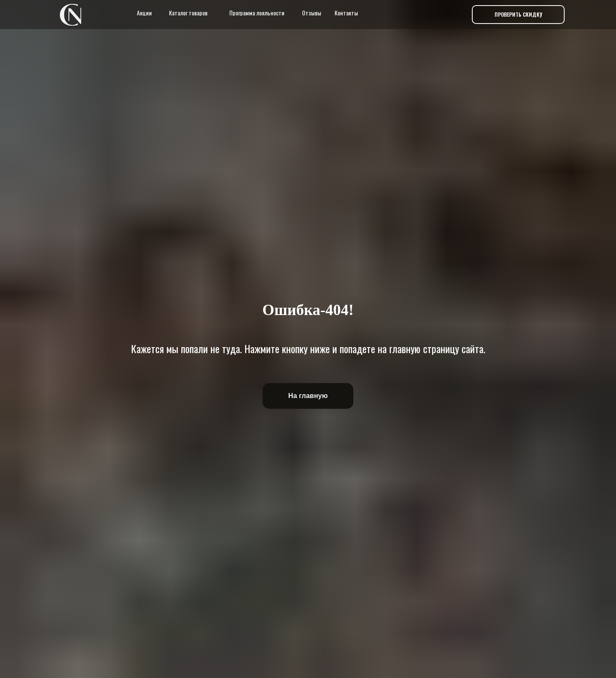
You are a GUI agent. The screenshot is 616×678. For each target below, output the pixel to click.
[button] (518, 15)
